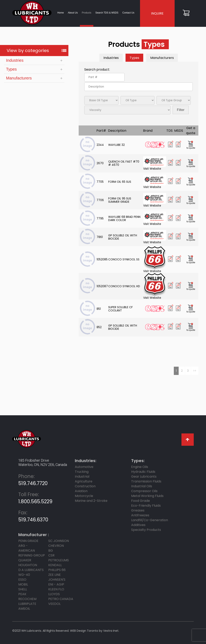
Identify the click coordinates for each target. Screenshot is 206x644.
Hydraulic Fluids (143, 472)
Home (61, 13)
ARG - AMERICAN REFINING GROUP (32, 551)
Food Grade (141, 501)
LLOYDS (54, 594)
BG (51, 551)
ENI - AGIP (56, 584)
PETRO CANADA (61, 599)
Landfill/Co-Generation (150, 520)
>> (195, 371)
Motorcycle (84, 496)
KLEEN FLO (56, 589)
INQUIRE (157, 14)
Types (11, 69)
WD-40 (24, 575)
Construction (85, 486)
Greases (138, 510)
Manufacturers (19, 78)
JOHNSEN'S (57, 580)
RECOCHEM (27, 599)
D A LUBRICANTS (31, 570)
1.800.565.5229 (35, 498)
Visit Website (155, 163)
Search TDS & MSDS (107, 13)
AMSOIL (24, 609)
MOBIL (23, 584)
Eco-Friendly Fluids (146, 506)
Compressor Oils (144, 491)
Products (86, 13)
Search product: (97, 70)
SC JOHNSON (59, 541)
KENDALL (55, 565)
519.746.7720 (33, 480)
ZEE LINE (55, 575)
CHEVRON (56, 546)
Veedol (54, 604)
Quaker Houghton (28, 563)
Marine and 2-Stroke (91, 501)
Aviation (81, 491)
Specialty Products (146, 530)
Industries (15, 61)
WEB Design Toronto (84, 631)
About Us (73, 13)
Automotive (84, 467)
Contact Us (128, 13)
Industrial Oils (142, 486)
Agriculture (84, 481)
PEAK (22, 594)
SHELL (23, 589)
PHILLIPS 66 (57, 570)
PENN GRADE (28, 541)
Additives (138, 525)
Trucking (82, 472)
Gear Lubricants (144, 476)
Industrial (82, 476)
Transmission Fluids (146, 481)
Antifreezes (140, 515)
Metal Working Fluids (147, 496)
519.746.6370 (33, 516)
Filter (181, 110)
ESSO (22, 580)
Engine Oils (140, 467)
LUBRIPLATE (27, 604)
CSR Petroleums (59, 558)
